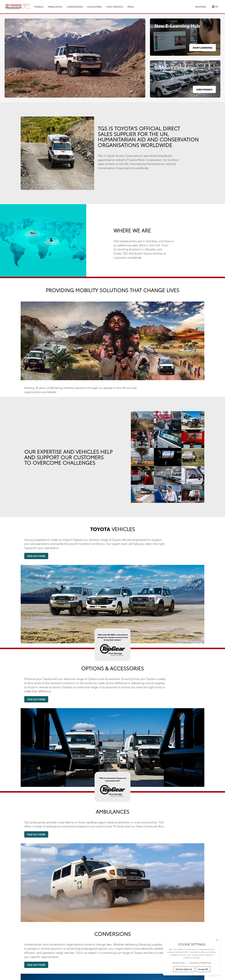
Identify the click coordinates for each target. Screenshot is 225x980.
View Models (204, 89)
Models (39, 7)
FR (215, 7)
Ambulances (55, 7)
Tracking (200, 7)
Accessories (95, 7)
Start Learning (203, 48)
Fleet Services (115, 7)
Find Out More (36, 556)
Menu (131, 7)
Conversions (75, 7)
